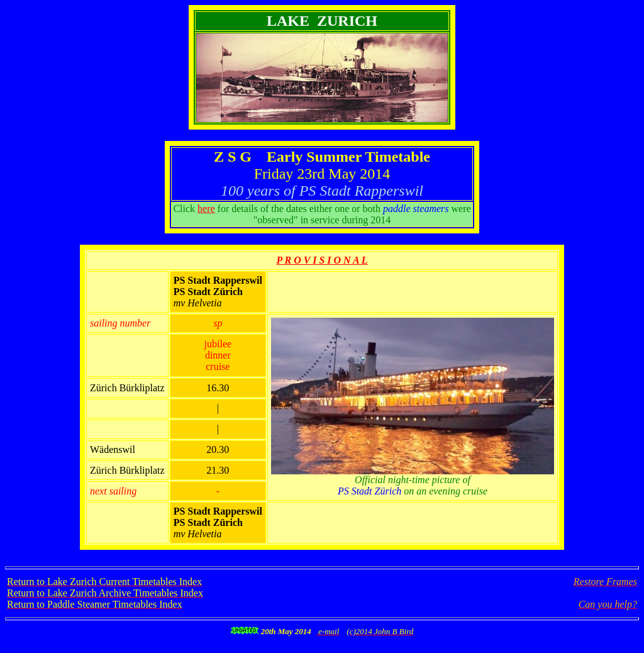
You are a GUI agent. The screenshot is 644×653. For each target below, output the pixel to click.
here (206, 209)
